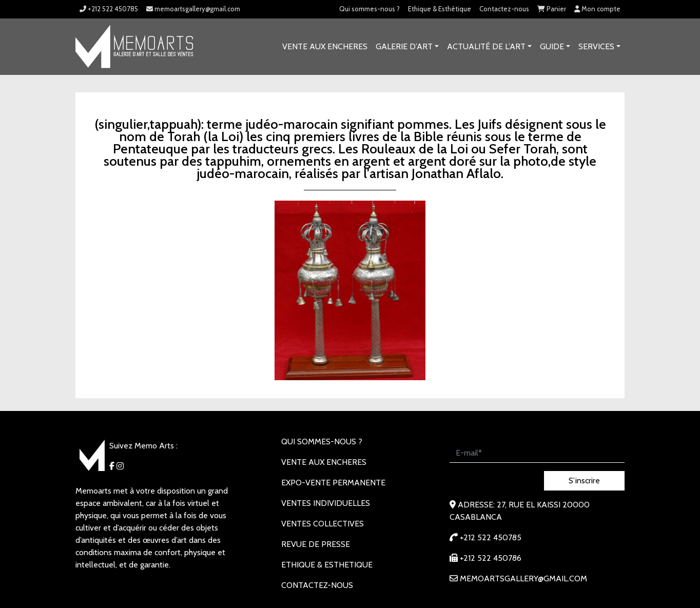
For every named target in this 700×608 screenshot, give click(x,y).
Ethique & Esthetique (327, 565)
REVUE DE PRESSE (316, 544)
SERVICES (596, 46)
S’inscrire (584, 480)
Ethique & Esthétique (440, 9)
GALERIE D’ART (404, 46)
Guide (552, 46)
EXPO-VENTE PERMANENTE (333, 483)
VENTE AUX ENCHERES (325, 46)
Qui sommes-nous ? (370, 9)
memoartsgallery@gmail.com (193, 9)
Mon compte (597, 9)
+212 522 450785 (109, 9)
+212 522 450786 (485, 558)
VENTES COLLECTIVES (323, 524)
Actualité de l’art (486, 46)
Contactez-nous (504, 9)
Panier (552, 9)
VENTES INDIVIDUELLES (326, 503)
